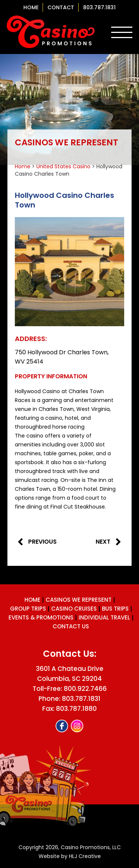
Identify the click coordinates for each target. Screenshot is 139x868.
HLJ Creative (85, 856)
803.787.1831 (99, 7)
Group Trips (28, 609)
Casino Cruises (74, 609)
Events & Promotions (41, 617)
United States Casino (63, 166)
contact (61, 7)
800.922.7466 (85, 689)
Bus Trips (115, 609)
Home (31, 7)
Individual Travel (104, 617)
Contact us (71, 626)
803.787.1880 (76, 709)
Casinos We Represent (79, 600)
